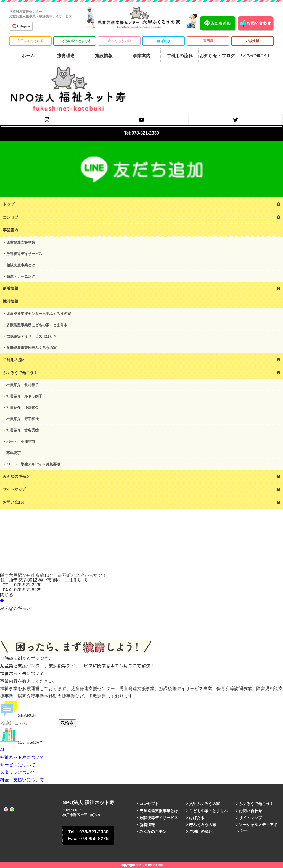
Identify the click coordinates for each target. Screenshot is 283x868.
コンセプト (149, 804)
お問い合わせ (250, 811)
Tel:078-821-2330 (141, 133)
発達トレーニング (21, 276)
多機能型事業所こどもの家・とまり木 (37, 325)
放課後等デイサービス (24, 254)
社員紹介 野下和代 (23, 419)
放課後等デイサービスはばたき (31, 336)
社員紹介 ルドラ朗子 (24, 396)
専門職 (208, 41)
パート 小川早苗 (21, 442)
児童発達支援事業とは (159, 811)
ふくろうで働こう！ (256, 804)
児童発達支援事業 (21, 242)
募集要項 (14, 453)
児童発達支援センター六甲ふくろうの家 (39, 314)
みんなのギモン (153, 832)
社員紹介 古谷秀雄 (23, 430)
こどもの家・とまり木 (75, 41)
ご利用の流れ (201, 832)
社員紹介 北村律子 (23, 385)
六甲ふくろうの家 (30, 41)
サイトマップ (250, 818)
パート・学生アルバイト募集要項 (33, 464)
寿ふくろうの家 (119, 41)
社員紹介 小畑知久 (23, 408)
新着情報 (147, 825)
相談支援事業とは (21, 265)
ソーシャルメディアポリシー (257, 828)
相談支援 (253, 41)
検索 (67, 723)
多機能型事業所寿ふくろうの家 (31, 348)
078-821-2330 (88, 832)
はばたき (164, 41)
